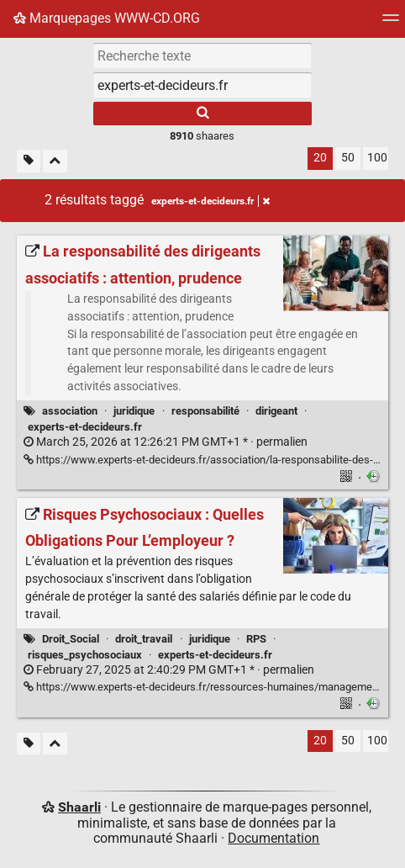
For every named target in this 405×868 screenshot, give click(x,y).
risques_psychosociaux (85, 655)
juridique (134, 411)
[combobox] (202, 85)
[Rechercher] (202, 114)
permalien (166, 442)
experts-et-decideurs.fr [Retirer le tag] (210, 201)
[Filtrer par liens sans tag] (29, 161)
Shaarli (79, 807)
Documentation (274, 838)
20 (320, 158)
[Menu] (391, 23)
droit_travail (144, 639)
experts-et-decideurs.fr (85, 427)
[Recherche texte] (202, 56)
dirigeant (276, 411)
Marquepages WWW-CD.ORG (107, 18)
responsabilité (205, 411)
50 (348, 158)
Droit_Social (71, 639)
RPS (256, 639)
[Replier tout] (55, 161)
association (70, 411)
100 (377, 158)
